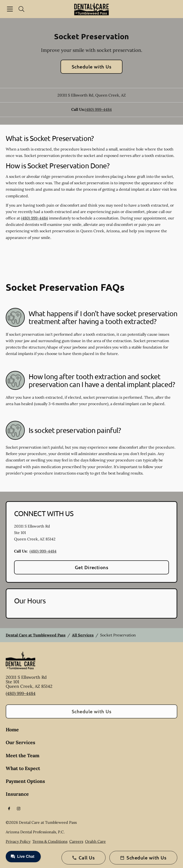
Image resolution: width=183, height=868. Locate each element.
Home (12, 730)
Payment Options (25, 781)
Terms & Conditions (50, 841)
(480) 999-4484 (98, 109)
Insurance (17, 794)
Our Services (20, 742)
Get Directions (92, 567)
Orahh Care (95, 841)
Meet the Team (23, 755)
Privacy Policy (18, 841)
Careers (76, 841)
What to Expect (23, 768)
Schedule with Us (92, 67)
